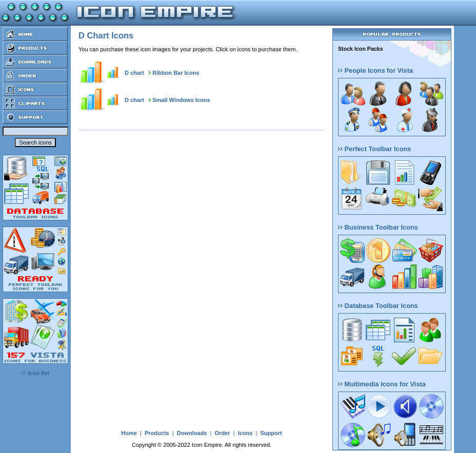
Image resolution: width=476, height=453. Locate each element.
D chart (134, 73)
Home (129, 433)
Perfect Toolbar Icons (374, 149)
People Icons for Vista (375, 70)
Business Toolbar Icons (378, 227)
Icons (245, 433)
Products (157, 433)
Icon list (35, 373)
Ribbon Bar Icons (176, 73)
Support (271, 433)
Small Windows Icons (181, 100)
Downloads (192, 433)
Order (223, 433)
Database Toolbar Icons (378, 306)
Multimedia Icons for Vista (382, 384)
